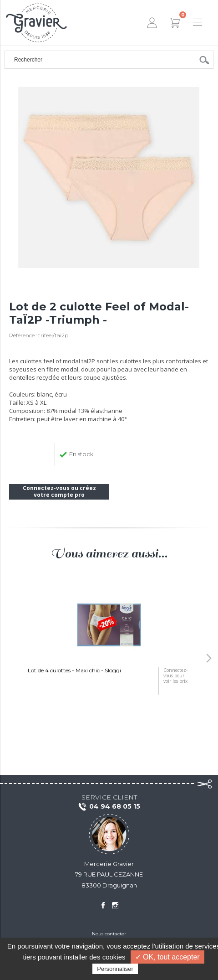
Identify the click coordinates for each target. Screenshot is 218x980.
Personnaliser (115, 969)
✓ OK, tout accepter (167, 957)
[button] (209, 658)
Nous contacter (109, 934)
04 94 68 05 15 (109, 807)
